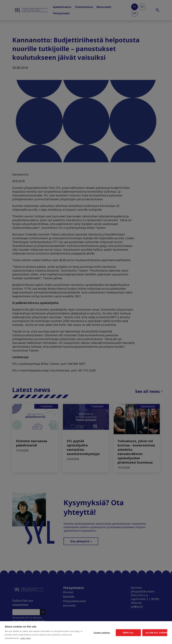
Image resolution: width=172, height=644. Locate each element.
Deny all (110, 629)
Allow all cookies (149, 629)
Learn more (25, 638)
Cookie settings (72, 629)
